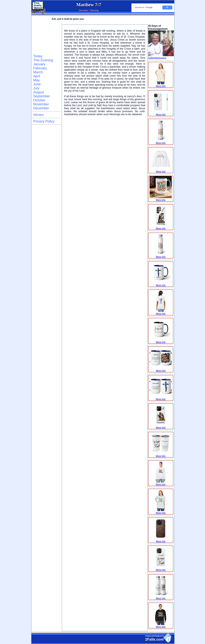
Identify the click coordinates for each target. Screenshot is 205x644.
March (38, 72)
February (40, 68)
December (41, 108)
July (36, 88)
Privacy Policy (44, 121)
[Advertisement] (46, 39)
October (39, 100)
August (39, 92)
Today (38, 56)
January (39, 64)
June (37, 84)
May (36, 80)
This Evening (43, 60)
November (41, 104)
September (42, 96)
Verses (38, 115)
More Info (161, 85)
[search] (147, 8)
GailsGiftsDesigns (157, 58)
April (37, 76)
